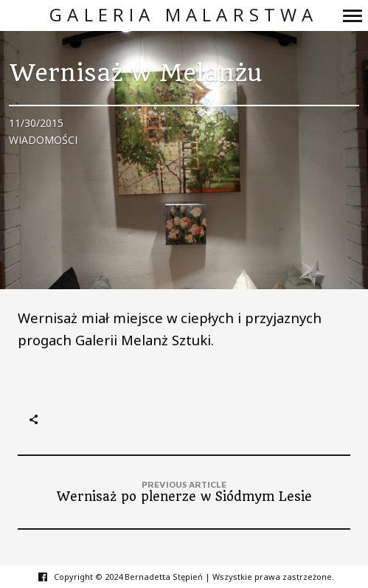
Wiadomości (43, 140)
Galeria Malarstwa (184, 15)
